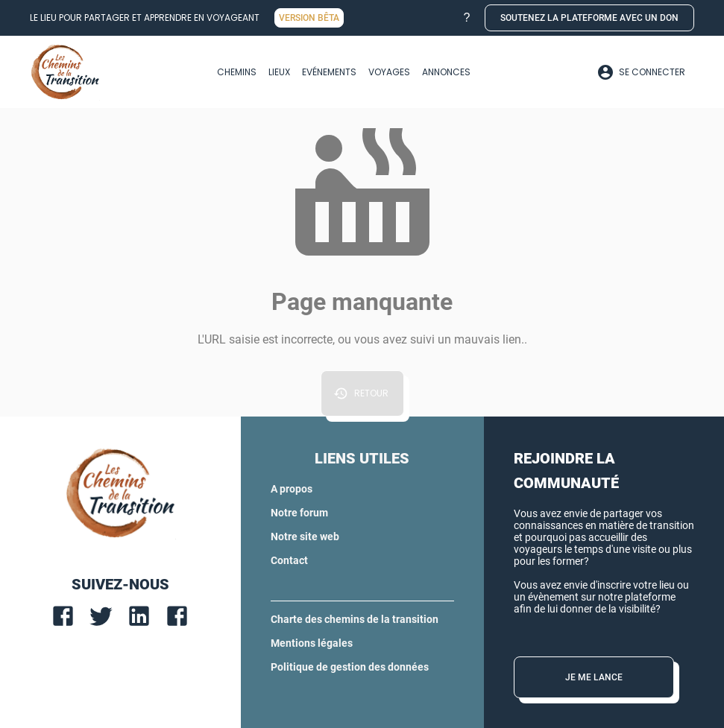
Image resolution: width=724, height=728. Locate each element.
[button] (467, 18)
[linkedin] (139, 616)
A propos (292, 489)
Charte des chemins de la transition (355, 619)
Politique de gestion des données (350, 667)
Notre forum (299, 513)
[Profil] (641, 72)
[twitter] (101, 616)
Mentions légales (312, 643)
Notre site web (305, 536)
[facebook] (63, 616)
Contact (289, 560)
